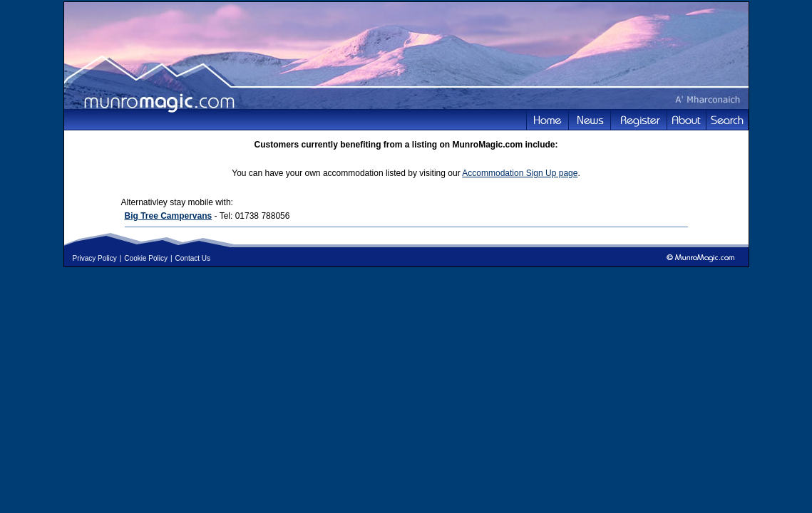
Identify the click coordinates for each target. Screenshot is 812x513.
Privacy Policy (95, 258)
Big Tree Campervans (169, 216)
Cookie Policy (146, 258)
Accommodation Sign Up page (520, 173)
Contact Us (193, 258)
